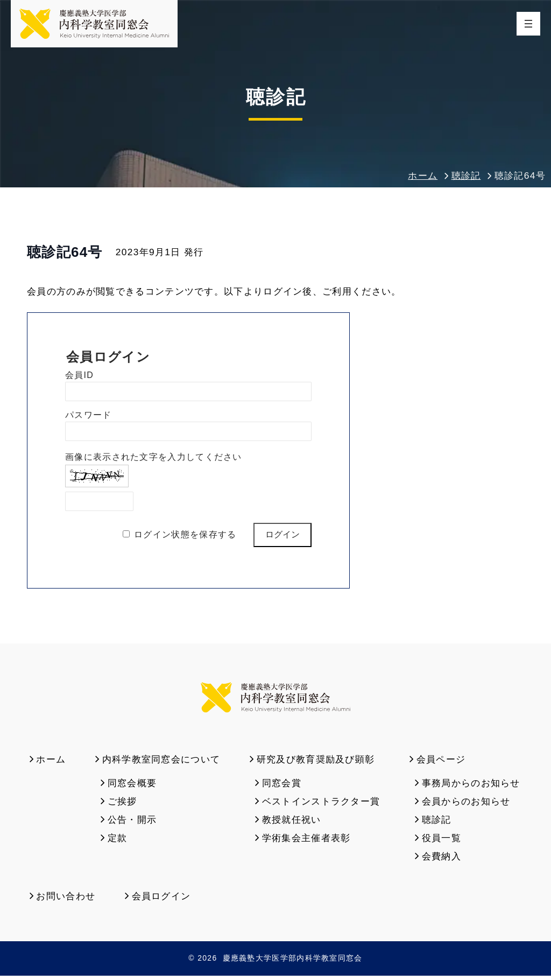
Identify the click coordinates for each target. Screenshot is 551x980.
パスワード (89, 418)
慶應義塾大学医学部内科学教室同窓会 (293, 963)
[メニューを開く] (528, 25)
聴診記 (466, 178)
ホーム (423, 178)
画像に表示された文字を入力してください (154, 460)
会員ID (79, 378)
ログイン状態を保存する (185, 537)
